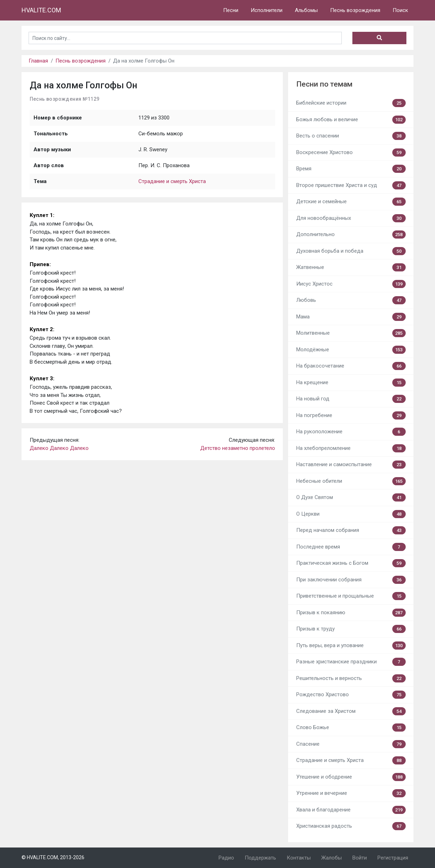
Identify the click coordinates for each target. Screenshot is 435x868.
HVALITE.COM (41, 10)
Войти (360, 858)
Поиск (400, 10)
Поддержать (260, 858)
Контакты (299, 858)
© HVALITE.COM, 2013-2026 (53, 857)
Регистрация (393, 858)
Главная (38, 61)
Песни (231, 10)
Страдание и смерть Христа (172, 181)
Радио (226, 858)
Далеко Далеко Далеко (59, 448)
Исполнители (267, 10)
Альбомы (306, 10)
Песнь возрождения (355, 10)
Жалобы (332, 858)
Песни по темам (324, 84)
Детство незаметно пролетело (238, 448)
